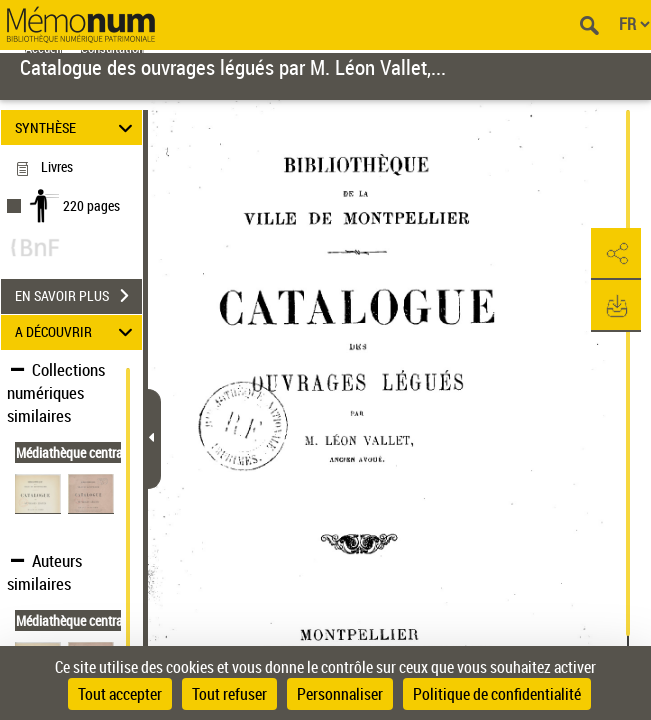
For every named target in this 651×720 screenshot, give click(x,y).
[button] (616, 254)
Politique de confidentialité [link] (497, 694)
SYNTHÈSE (76, 127)
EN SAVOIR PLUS (78, 296)
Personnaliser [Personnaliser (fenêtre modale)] (340, 694)
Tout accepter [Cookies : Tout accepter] (120, 694)
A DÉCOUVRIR (76, 332)
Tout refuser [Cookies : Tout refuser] (229, 694)
